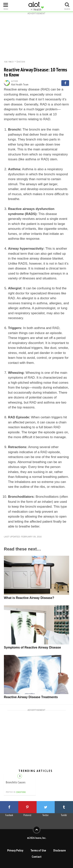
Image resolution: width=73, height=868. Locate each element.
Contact (37, 857)
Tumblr (64, 815)
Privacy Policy (15, 850)
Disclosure (60, 850)
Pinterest (27, 815)
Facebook (9, 815)
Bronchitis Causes (16, 782)
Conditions (21, 61)
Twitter (46, 815)
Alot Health (9, 61)
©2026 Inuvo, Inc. (37, 838)
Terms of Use (38, 850)
